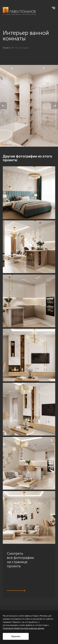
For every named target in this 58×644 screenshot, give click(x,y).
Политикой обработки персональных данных (23, 628)
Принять (16, 636)
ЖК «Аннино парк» (20, 48)
